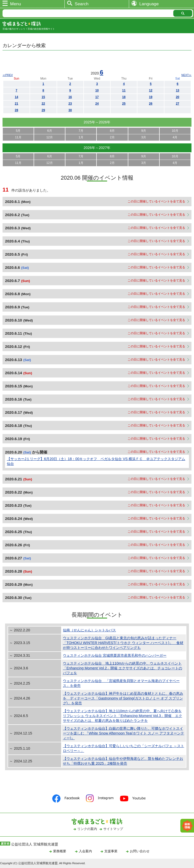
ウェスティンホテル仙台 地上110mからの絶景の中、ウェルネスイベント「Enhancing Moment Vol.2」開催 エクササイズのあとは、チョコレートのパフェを (123, 668)
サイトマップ (113, 829)
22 (43, 104)
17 (97, 97)
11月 (18, 137)
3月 (144, 137)
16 (70, 97)
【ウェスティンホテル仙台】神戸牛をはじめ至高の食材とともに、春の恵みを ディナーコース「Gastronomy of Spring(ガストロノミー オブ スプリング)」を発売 (123, 698)
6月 (50, 131)
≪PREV (8, 75)
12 (151, 90)
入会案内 (85, 851)
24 (97, 104)
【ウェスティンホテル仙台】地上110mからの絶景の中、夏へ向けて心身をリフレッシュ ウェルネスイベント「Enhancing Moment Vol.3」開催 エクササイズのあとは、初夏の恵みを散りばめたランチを (123, 716)
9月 (144, 131)
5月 (18, 131)
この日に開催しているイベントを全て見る (156, 201)
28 (16, 110)
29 (43, 110)
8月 (112, 131)
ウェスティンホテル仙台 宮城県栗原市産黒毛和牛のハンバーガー (115, 655)
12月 (50, 137)
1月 (81, 137)
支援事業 (111, 851)
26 (151, 104)
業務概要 (60, 851)
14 (16, 97)
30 (70, 110)
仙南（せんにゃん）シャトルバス (89, 630)
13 (177, 90)
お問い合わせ (140, 851)
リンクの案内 (87, 829)
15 (43, 97)
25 (124, 104)
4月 (175, 137)
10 (97, 90)
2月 (112, 137)
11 (124, 90)
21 (16, 104)
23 (70, 104)
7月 (81, 131)
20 (177, 97)
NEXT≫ (186, 75)
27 (177, 104)
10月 (175, 131)
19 (151, 97)
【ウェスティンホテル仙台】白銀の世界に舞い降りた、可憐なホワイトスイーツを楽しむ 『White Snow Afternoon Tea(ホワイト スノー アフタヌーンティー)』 (124, 733)
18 (124, 97)
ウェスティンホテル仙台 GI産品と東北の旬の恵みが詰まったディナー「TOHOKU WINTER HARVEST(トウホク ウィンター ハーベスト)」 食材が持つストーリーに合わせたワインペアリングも (123, 643)
